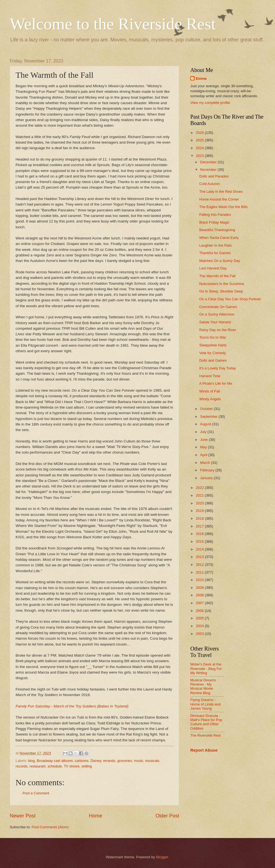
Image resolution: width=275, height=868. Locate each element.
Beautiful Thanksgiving (217, 230)
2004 (200, 626)
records (22, 766)
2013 (200, 557)
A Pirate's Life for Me (216, 383)
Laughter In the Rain (215, 245)
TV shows (72, 766)
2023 (200, 156)
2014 (200, 549)
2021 (200, 495)
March (205, 463)
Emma (201, 78)
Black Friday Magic (214, 222)
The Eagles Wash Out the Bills (223, 207)
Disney (96, 761)
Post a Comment (36, 793)
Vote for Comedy (212, 353)
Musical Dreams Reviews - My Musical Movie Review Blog (203, 686)
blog (31, 761)
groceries (125, 761)
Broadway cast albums (55, 761)
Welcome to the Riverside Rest (113, 24)
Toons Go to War (212, 337)
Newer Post (23, 816)
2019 (200, 511)
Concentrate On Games (218, 307)
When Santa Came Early (219, 238)
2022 (200, 488)
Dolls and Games (213, 360)
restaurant (37, 766)
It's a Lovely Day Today (217, 368)
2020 (200, 503)
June (204, 440)
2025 (200, 140)
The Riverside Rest (205, 735)
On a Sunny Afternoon (217, 314)
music (139, 761)
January (207, 478)
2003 (200, 634)
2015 (200, 541)
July (204, 432)
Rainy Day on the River (217, 330)
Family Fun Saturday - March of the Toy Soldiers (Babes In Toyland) (72, 706)
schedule (55, 766)
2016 (200, 534)
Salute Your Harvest (215, 322)
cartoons (82, 761)
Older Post (167, 816)
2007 (200, 603)
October (207, 409)
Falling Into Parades (215, 215)
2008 (200, 595)
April (204, 455)
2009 (200, 588)
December (209, 162)
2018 (200, 518)
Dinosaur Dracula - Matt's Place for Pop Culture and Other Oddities (206, 722)
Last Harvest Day (213, 268)
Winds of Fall (209, 391)
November (209, 170)
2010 (200, 580)
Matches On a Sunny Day (220, 261)
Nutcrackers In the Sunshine (222, 284)
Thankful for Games (215, 253)
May (204, 447)
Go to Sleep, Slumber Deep (221, 291)
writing (87, 766)
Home (96, 816)
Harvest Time (210, 376)
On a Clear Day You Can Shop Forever (230, 299)
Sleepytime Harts (213, 345)
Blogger (162, 857)
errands (109, 761)
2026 (200, 133)
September (209, 417)
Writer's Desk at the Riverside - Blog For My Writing (206, 669)
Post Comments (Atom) (50, 827)
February (208, 470)
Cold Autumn (209, 184)
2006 (200, 611)
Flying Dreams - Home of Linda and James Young (205, 704)
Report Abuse (204, 750)
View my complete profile (210, 103)
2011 (200, 572)
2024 (200, 148)
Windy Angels (210, 399)
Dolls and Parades (214, 176)
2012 (200, 565)
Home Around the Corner (219, 199)
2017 (200, 526)
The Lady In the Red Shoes (221, 192)
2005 (200, 618)
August (206, 424)
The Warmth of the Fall (217, 276)
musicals (152, 761)
